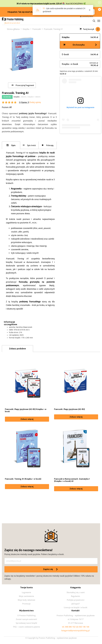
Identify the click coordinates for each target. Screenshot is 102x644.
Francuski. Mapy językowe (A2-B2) (69, 409)
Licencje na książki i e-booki (76, 608)
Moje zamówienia (26, 596)
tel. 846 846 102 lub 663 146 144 (76, 627)
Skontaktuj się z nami (76, 592)
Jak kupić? (76, 604)
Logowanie (26, 592)
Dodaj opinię (35, 102)
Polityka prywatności (76, 600)
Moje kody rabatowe (26, 600)
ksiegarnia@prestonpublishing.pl (76, 631)
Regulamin (76, 596)
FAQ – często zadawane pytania (26, 627)
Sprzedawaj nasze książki (26, 623)
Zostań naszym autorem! (26, 619)
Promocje (26, 604)
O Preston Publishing (26, 616)
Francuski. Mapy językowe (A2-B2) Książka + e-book (26, 410)
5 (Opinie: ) (24, 102)
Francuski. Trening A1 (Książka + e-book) (23, 479)
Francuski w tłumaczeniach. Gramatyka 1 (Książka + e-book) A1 (72, 480)
